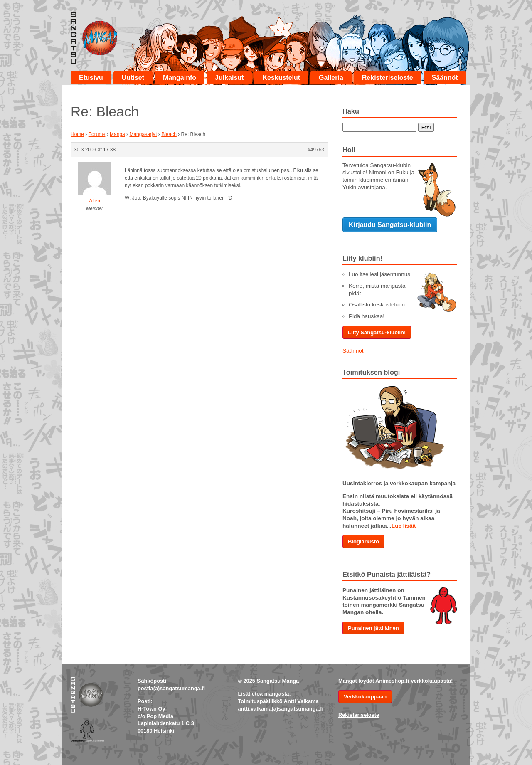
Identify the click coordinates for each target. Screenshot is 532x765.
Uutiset (133, 78)
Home (77, 134)
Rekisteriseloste (388, 78)
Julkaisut (229, 78)
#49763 (316, 150)
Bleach (169, 134)
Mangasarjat (143, 134)
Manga (117, 134)
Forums (97, 134)
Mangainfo (180, 78)
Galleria (331, 78)
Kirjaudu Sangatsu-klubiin (390, 225)
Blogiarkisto (363, 542)
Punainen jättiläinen (373, 628)
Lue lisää (404, 526)
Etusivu (91, 78)
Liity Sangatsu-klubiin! (377, 332)
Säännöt (445, 78)
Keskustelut (281, 78)
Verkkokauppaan (365, 697)
